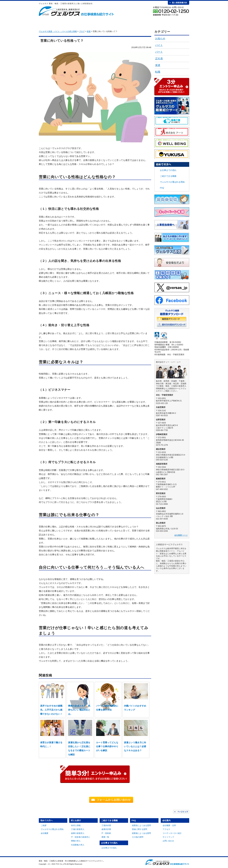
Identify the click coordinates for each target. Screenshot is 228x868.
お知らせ (160, 38)
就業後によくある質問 (141, 833)
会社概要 (44, 833)
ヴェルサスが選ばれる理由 (172, 182)
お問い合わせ (168, 841)
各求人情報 (76, 825)
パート (159, 52)
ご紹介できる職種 (107, 22)
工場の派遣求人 (78, 829)
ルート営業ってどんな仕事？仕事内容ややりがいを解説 (107, 746)
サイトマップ (168, 837)
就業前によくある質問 (141, 825)
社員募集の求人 (78, 845)
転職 (158, 72)
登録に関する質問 (139, 829)
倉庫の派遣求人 (78, 833)
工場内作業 (106, 825)
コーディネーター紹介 (172, 833)
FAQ (154, 22)
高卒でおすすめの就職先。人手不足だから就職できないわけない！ (51, 710)
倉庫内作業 (106, 829)
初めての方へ (60, 22)
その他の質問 (138, 837)
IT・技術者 (106, 833)
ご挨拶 (44, 825)
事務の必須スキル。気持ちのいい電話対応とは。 (79, 710)
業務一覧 (105, 837)
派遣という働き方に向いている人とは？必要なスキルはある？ (135, 746)
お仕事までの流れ (131, 22)
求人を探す (84, 22)
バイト (159, 45)
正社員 (159, 58)
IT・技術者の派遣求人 (81, 837)
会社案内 (178, 22)
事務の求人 (76, 841)
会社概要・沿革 (169, 825)
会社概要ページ (181, 535)
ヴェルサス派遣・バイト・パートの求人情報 (58, 31)
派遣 (158, 65)
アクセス (166, 829)
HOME (44, 22)
